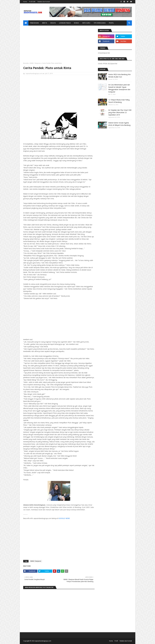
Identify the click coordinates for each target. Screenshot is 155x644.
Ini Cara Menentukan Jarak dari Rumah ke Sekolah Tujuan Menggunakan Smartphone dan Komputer (119, 88)
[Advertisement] (59, 45)
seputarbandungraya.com (34, 74)
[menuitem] (26, 23)
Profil (116, 641)
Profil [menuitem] (111, 23)
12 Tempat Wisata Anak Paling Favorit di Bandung (119, 101)
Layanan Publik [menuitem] (65, 23)
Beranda (26, 63)
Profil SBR (32, 2)
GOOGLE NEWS (64, 518)
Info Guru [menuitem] (86, 23)
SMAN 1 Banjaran (35, 63)
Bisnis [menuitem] (76, 23)
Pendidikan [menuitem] (34, 23)
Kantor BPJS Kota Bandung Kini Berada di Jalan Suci (119, 76)
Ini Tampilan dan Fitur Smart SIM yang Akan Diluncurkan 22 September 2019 (120, 112)
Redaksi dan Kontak (44, 2)
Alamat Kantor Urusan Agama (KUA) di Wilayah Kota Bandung (119, 124)
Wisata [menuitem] (53, 23)
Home (25, 2)
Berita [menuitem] (45, 23)
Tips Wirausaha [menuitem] (100, 23)
